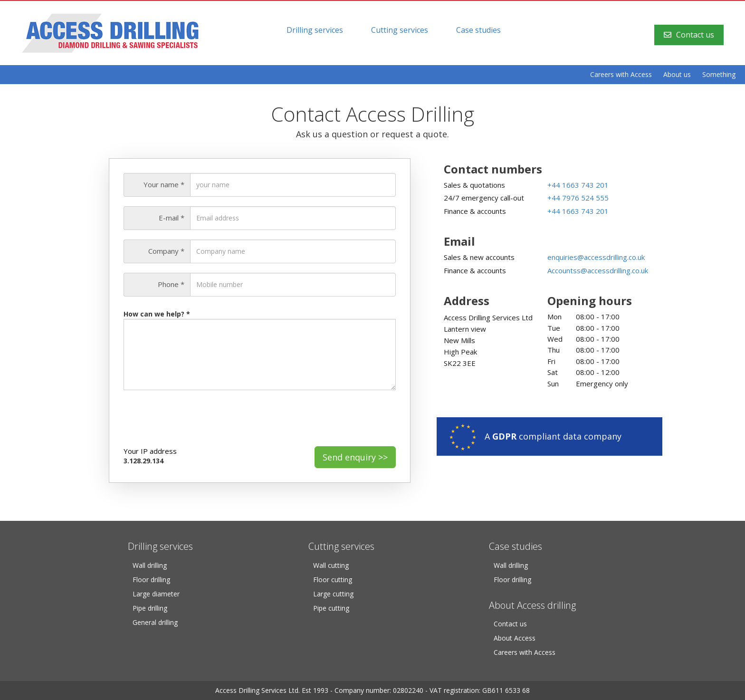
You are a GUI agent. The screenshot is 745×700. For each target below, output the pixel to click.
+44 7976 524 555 (578, 198)
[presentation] (196, 418)
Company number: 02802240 (379, 690)
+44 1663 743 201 (578, 185)
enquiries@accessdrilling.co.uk (596, 257)
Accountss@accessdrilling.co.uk (598, 270)
